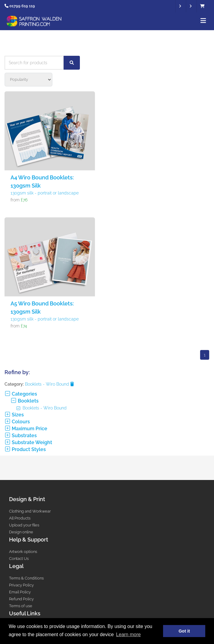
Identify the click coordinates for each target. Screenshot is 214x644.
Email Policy (20, 592)
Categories (21, 394)
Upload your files (24, 525)
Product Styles (25, 449)
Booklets (25, 401)
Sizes (14, 415)
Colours (17, 422)
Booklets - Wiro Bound (49, 384)
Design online (21, 532)
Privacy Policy (21, 585)
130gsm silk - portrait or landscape (45, 193)
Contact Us (19, 559)
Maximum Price (26, 429)
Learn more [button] (128, 635)
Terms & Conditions (26, 578)
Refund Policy (21, 599)
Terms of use (21, 606)
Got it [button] (184, 631)
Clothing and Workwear (30, 511)
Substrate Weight (28, 442)
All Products (20, 518)
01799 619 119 (22, 6)
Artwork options (23, 552)
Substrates (21, 436)
